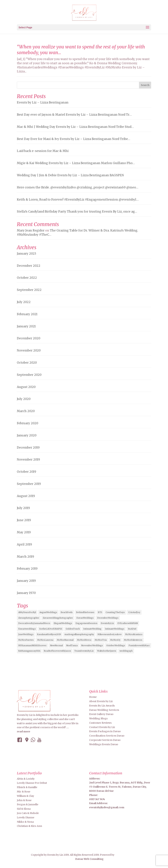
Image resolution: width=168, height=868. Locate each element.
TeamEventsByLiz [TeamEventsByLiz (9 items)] (84, 651)
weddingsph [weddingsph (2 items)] (126, 651)
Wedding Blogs (98, 718)
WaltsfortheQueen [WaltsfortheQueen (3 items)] (107, 651)
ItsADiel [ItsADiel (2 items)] (132, 629)
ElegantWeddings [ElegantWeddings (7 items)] (63, 623)
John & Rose (24, 800)
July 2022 (24, 302)
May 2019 (24, 532)
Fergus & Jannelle (28, 804)
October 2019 (26, 472)
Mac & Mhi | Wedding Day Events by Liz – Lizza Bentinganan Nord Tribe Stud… (75, 127)
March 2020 (26, 411)
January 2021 (26, 326)
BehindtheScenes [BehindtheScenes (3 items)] (85, 612)
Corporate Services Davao (105, 740)
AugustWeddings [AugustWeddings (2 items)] (48, 612)
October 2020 (27, 363)
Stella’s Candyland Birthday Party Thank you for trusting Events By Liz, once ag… (77, 212)
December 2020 (29, 338)
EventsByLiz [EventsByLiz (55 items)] (107, 623)
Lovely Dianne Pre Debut (32, 783)
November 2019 (28, 460)
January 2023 (26, 254)
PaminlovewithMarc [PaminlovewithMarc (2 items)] (139, 645)
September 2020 (29, 375)
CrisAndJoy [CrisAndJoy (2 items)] (134, 612)
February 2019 (27, 569)
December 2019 (28, 448)
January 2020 (27, 435)
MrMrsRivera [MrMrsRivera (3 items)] (84, 640)
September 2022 (29, 290)
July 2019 (23, 508)
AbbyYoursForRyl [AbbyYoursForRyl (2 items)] (27, 612)
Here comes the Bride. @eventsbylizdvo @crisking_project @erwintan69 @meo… (78, 187)
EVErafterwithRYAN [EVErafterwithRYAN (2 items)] (128, 623)
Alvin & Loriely (26, 779)
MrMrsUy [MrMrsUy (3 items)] (115, 640)
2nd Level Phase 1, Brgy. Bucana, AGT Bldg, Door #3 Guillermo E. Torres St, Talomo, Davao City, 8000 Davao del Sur (120, 787)
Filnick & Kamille (27, 787)
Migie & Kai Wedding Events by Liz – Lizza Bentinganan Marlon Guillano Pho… (76, 163)
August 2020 (26, 387)
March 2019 (25, 557)
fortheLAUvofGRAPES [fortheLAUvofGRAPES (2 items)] (51, 629)
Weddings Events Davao (104, 744)
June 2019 (24, 520)
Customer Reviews (100, 723)
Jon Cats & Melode (28, 813)
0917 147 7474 (97, 799)
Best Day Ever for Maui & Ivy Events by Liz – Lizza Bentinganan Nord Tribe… (73, 139)
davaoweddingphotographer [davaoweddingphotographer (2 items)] (58, 618)
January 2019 (26, 581)
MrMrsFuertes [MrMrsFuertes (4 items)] (26, 640)
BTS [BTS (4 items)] (100, 612)
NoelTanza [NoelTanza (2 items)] (72, 645)
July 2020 (24, 399)
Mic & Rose (24, 792)
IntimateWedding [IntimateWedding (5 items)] (92, 629)
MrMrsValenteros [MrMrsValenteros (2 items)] (133, 640)
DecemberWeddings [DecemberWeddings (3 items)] (108, 618)
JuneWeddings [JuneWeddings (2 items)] (26, 634)
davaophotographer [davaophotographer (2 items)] (29, 618)
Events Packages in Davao (105, 731)
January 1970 (26, 593)
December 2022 (29, 266)
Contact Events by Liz (102, 727)
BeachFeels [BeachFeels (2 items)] (67, 612)
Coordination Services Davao (107, 736)
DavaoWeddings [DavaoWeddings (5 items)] (85, 618)
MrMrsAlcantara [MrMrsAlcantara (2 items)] (134, 634)
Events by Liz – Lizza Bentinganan (43, 102)
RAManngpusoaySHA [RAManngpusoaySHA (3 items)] (29, 651)
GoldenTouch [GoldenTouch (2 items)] (73, 629)
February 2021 (27, 314)
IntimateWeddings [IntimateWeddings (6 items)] (115, 629)
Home (93, 697)
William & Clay (25, 796)
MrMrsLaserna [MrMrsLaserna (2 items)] (45, 640)
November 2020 (29, 350)
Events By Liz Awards (102, 706)
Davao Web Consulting (89, 859)
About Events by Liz (101, 701)
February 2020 (28, 423)
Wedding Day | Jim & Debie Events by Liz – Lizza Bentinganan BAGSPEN (70, 175)
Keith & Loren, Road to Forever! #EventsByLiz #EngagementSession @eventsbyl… (78, 200)
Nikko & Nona (25, 822)
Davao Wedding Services (104, 710)
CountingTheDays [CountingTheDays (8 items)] (115, 612)
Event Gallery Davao (101, 714)
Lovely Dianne (26, 817)
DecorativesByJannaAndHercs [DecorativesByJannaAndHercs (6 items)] (34, 623)
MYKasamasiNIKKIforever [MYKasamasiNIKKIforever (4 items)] (32, 645)
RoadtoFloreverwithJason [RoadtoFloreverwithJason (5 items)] (57, 651)
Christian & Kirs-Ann (29, 826)
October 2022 (27, 278)
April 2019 (24, 544)
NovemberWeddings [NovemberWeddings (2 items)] (92, 645)
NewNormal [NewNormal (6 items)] (56, 645)
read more (24, 731)
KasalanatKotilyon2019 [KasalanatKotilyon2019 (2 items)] (49, 634)
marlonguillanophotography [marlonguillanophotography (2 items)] (79, 634)
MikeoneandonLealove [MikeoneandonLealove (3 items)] (110, 634)
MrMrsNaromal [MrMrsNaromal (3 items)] (65, 640)
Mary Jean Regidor (31, 230)
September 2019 (29, 484)
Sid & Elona (24, 809)
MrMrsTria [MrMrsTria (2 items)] (101, 640)
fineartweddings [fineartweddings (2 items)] (27, 629)
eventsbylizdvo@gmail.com (107, 807)
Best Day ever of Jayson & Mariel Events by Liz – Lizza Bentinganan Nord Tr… (74, 115)
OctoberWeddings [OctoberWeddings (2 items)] (116, 645)
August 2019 (26, 496)
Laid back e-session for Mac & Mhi (43, 151)
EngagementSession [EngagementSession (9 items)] (86, 623)
